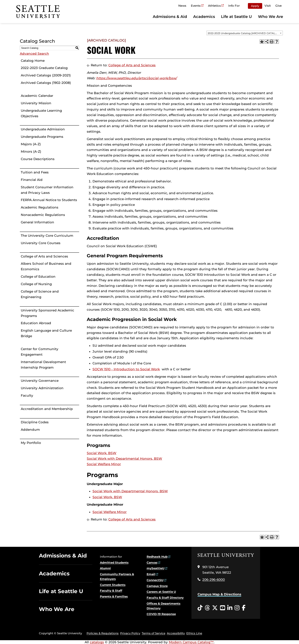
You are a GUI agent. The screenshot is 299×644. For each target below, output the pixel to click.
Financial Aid (32, 180)
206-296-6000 (214, 580)
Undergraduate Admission (43, 129)
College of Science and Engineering (40, 294)
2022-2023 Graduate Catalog (44, 68)
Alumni (105, 568)
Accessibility (176, 633)
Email (151, 574)
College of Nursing (36, 284)
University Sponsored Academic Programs (47, 313)
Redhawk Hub (157, 557)
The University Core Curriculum (47, 236)
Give (279, 6)
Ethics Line (194, 633)
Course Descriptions (38, 159)
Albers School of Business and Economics (46, 266)
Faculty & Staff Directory (165, 598)
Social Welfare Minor (104, 464)
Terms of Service (154, 633)
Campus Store (157, 586)
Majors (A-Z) (31, 144)
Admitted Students (114, 563)
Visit (268, 6)
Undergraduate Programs (42, 137)
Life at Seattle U (236, 17)
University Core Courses (41, 243)
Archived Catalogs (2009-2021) (46, 75)
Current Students (113, 585)
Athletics (214, 6)
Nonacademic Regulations (43, 215)
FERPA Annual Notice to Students (49, 200)
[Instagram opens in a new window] (237, 608)
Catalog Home (33, 61)
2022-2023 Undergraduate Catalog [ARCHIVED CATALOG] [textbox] (244, 33)
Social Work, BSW (102, 453)
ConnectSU (155, 580)
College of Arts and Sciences (44, 256)
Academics (204, 17)
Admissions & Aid (170, 17)
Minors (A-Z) (31, 152)
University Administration (42, 388)
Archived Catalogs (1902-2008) (46, 83)
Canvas (152, 563)
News (182, 6)
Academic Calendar (37, 96)
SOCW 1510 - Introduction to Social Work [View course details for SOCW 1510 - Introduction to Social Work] (126, 369)
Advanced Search (34, 54)
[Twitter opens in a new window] (215, 608)
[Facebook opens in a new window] (244, 608)
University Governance (40, 381)
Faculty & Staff (111, 591)
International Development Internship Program (43, 365)
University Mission (36, 103)
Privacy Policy (130, 633)
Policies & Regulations (103, 633)
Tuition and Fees (35, 172)
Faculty (27, 395)
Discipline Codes (35, 422)
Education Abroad (36, 323)
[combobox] (245, 33)
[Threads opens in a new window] (207, 608)
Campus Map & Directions (219, 594)
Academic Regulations (40, 207)
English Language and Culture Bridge (46, 333)
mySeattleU (156, 568)
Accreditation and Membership (47, 409)
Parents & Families (114, 596)
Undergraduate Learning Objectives (41, 113)
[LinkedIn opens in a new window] (230, 608)
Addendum (30, 430)
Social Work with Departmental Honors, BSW (124, 459)
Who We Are (270, 17)
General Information (37, 222)
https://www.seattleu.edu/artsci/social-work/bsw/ (136, 78)
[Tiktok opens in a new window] (200, 608)
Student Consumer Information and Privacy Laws (47, 190)
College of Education (38, 277)
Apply (255, 6)
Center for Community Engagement (40, 352)
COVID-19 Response (161, 614)
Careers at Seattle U (161, 592)
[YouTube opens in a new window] (223, 608)
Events (196, 6)
